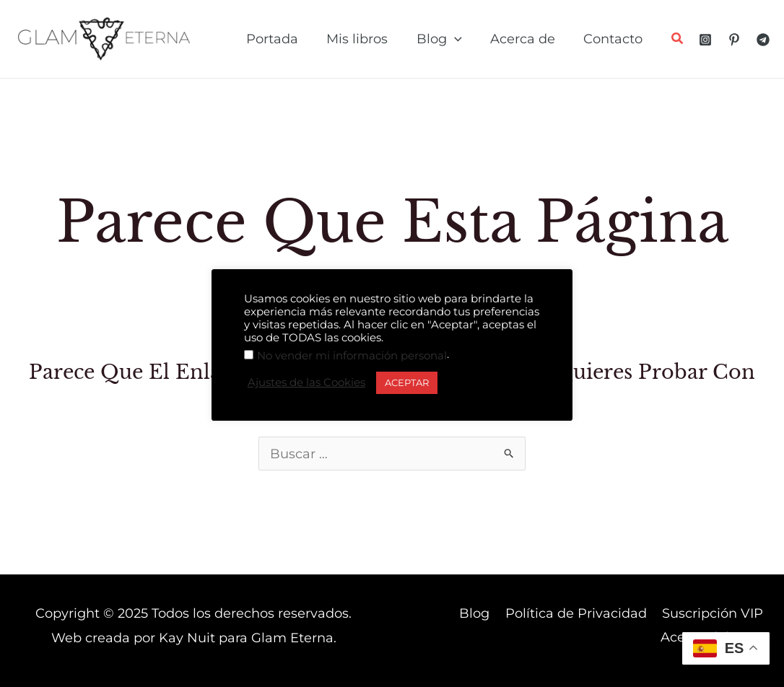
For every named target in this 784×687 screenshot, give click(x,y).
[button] (678, 40)
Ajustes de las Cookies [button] (306, 382)
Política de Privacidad (580, 613)
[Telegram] (763, 40)
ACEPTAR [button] (407, 382)
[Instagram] (705, 40)
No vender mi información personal (352, 356)
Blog (481, 613)
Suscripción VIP (714, 613)
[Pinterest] (734, 40)
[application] (460, 39)
